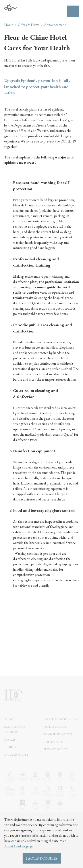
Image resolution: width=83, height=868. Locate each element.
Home (9, 25)
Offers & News (29, 25)
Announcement (55, 25)
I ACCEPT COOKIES (42, 858)
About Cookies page (18, 846)
